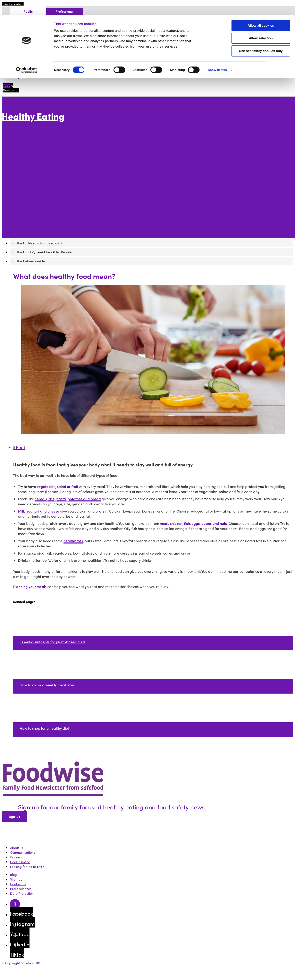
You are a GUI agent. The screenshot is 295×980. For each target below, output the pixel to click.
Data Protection (22, 893)
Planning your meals (30, 586)
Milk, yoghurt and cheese (39, 511)
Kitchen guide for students (51, 166)
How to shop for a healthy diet (54, 157)
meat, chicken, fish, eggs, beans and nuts (193, 523)
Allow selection (261, 23)
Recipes (17, 76)
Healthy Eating (33, 116)
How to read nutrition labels (52, 171)
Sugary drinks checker (48, 180)
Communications (23, 852)
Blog (13, 875)
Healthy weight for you (33, 194)
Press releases (21, 889)
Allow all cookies (261, 10)
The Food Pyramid (30, 213)
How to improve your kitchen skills (57, 147)
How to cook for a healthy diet (54, 161)
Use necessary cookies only (261, 36)
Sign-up (14, 816)
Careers (16, 857)
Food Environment (30, 133)
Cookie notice (20, 862)
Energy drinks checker (48, 185)
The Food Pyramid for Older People (43, 223)
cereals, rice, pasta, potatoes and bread (68, 499)
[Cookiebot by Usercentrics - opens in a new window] (27, 55)
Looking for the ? (27, 867)
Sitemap (16, 879)
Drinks (36, 176)
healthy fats (73, 541)
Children (23, 199)
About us (16, 848)
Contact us (18, 884)
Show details (217, 55)
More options (12, 125)
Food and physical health (35, 209)
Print (19, 447)
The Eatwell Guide (30, 227)
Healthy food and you (33, 138)
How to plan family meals (35, 204)
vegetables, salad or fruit (57, 486)
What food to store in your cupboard (59, 152)
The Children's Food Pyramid (38, 218)
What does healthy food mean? (55, 143)
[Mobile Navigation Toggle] (6, 88)
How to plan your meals (34, 190)
